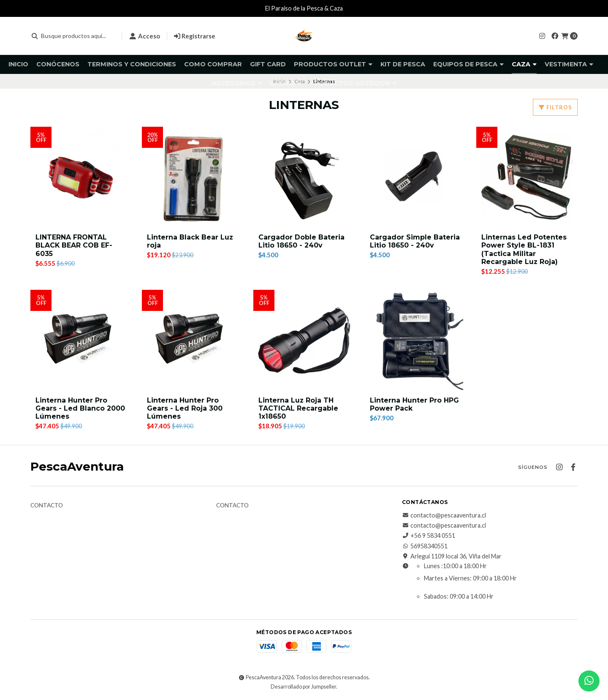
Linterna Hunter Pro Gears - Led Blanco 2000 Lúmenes (80, 408)
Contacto (47, 506)
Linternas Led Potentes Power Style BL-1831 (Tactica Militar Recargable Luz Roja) (524, 249)
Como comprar (213, 64)
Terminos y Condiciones (132, 64)
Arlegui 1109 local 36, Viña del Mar (452, 557)
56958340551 (425, 546)
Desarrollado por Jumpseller (303, 687)
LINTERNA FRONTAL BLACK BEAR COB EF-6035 (74, 245)
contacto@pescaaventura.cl (444, 515)
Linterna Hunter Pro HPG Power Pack (414, 404)
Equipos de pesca (468, 64)
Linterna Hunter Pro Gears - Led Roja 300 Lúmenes (185, 408)
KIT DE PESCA (403, 64)
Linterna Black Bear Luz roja (190, 241)
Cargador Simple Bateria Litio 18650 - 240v (415, 241)
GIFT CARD (268, 64)
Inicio (18, 64)
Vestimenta (569, 64)
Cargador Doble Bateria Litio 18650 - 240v (301, 241)
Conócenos (58, 64)
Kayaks (286, 83)
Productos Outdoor (353, 83)
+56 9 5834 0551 (429, 536)
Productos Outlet (333, 64)
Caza (524, 64)
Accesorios (237, 83)
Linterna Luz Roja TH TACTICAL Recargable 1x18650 (298, 408)
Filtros (555, 107)
